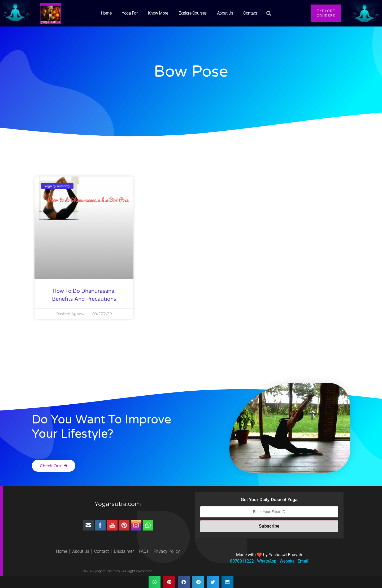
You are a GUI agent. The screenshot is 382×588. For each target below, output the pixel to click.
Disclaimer (124, 551)
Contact (250, 13)
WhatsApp (266, 561)
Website (286, 561)
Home (106, 13)
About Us (225, 13)
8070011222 (242, 561)
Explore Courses (193, 13)
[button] (269, 13)
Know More (158, 13)
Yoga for (130, 13)
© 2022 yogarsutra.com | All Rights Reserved (118, 571)
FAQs (144, 551)
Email (302, 561)
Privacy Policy (167, 551)
